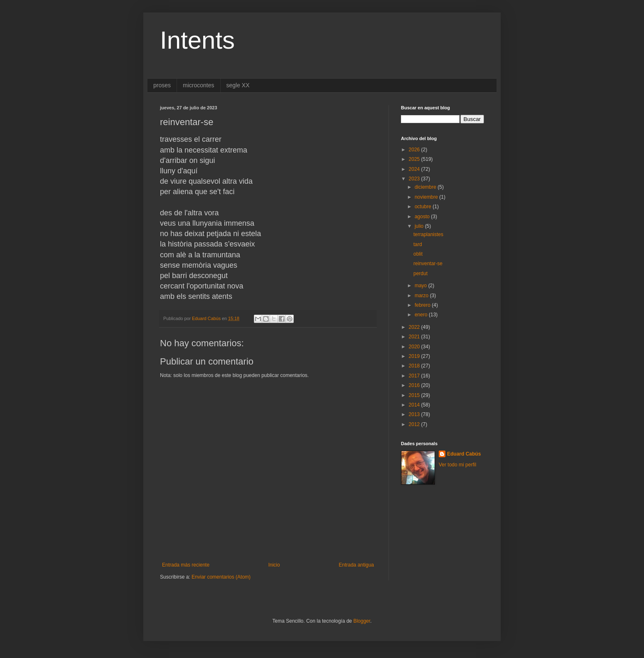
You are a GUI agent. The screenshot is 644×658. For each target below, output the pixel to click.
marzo (422, 296)
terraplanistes (428, 234)
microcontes (198, 85)
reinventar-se (428, 264)
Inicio (274, 565)
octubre (424, 207)
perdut (420, 274)
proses (162, 85)
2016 (415, 385)
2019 (415, 356)
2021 (415, 337)
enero (422, 315)
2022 (415, 327)
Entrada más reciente (186, 565)
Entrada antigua (356, 565)
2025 (415, 159)
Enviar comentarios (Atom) (221, 577)
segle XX (238, 85)
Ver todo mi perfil (457, 465)
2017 (415, 376)
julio (420, 226)
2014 (415, 405)
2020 (415, 347)
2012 (415, 424)
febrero (423, 305)
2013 (415, 414)
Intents (197, 40)
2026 (415, 150)
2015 (415, 395)
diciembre (426, 187)
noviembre (427, 197)
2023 (415, 179)
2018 (415, 366)
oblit (418, 254)
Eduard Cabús (464, 454)
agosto (423, 217)
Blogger (362, 621)
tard (418, 244)
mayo (422, 286)
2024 (415, 169)
